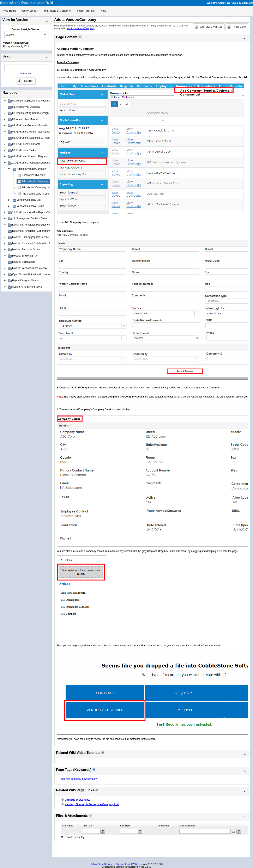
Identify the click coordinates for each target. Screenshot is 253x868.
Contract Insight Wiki (126, 864)
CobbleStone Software (102, 864)
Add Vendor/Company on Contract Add (43, 187)
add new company (71, 779)
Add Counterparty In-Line (36, 194)
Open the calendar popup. (233, 831)
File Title (88, 826)
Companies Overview (34, 175)
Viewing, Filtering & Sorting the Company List (92, 804)
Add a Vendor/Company (35, 181)
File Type (125, 826)
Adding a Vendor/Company (81, 28)
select (45, 35)
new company (90, 779)
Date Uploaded (187, 826)
